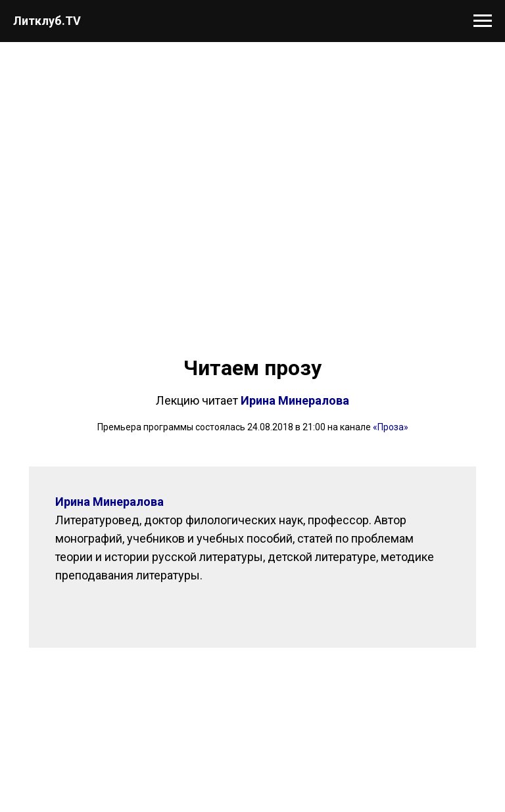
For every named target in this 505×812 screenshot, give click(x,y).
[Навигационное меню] (483, 21)
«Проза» (391, 427)
